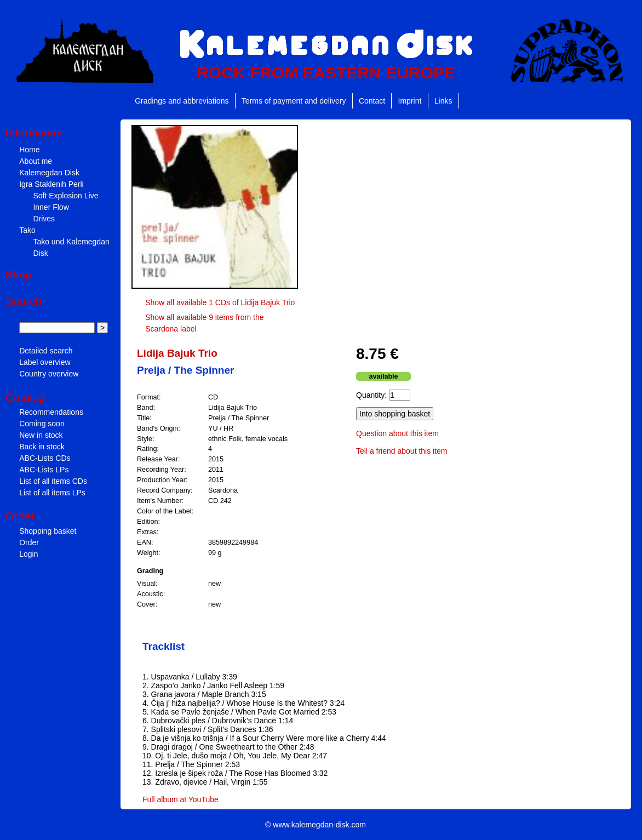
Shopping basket (48, 531)
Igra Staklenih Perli (51, 184)
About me (36, 161)
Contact (372, 101)
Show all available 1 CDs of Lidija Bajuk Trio (220, 302)
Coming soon (42, 424)
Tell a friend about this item (402, 451)
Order (29, 542)
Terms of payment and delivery (294, 101)
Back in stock (42, 447)
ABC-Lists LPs (44, 470)
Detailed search (46, 351)
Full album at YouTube (180, 799)
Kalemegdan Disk (49, 173)
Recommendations (51, 412)
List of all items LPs (52, 493)
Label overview (45, 362)
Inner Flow (51, 207)
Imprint (410, 101)
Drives (44, 219)
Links (443, 101)
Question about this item (397, 433)
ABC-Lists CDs (45, 458)
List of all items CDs (53, 481)
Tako (27, 230)
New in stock (41, 435)
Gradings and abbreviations (182, 101)
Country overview (49, 374)
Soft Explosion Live (65, 196)
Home (29, 150)
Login (28, 554)
